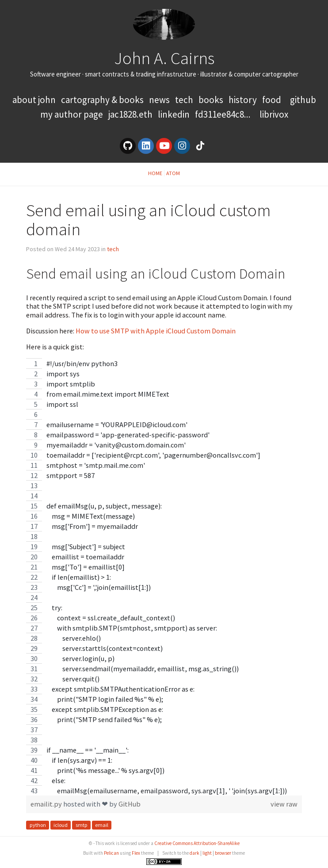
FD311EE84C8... (223, 114)
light (207, 853)
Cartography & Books (103, 100)
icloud (61, 825)
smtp (82, 825)
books (211, 100)
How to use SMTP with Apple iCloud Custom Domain (156, 331)
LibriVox (274, 114)
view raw (284, 804)
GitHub (303, 100)
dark (195, 853)
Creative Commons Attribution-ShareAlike (197, 843)
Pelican (111, 853)
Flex (136, 853)
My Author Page (72, 114)
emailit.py (47, 804)
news (159, 100)
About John (35, 100)
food (272, 100)
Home (155, 173)
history (243, 100)
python (38, 825)
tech (184, 100)
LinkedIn (174, 114)
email (102, 825)
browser (223, 853)
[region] (164, 577)
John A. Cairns (164, 58)
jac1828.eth (130, 114)
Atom (173, 173)
